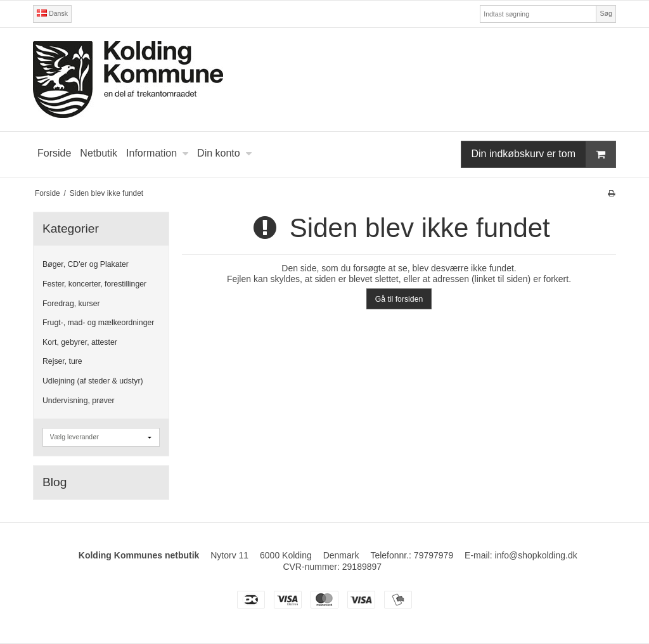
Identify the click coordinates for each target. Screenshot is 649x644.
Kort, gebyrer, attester (80, 342)
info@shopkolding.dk (536, 555)
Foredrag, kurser (71, 304)
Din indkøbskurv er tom (544, 154)
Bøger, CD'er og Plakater (86, 264)
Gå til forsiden (399, 299)
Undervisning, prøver (79, 401)
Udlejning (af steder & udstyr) (93, 381)
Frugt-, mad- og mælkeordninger (98, 323)
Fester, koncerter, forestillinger (94, 284)
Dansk (52, 13)
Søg (606, 13)
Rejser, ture (62, 361)
